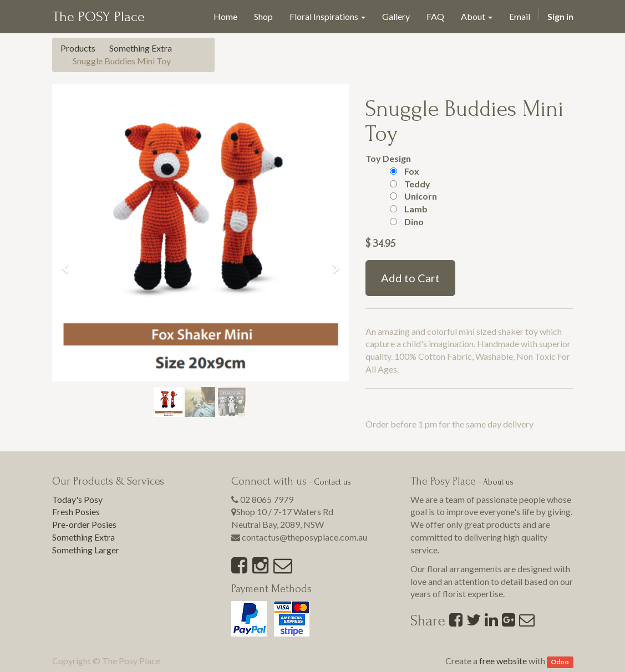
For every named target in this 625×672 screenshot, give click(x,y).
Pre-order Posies (84, 524)
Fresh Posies (76, 511)
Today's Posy (77, 499)
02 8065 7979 (267, 499)
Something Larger (86, 550)
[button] (69, 263)
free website (503, 661)
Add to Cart (410, 278)
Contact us (332, 482)
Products (78, 48)
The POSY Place (98, 17)
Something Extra (141, 48)
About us (498, 482)
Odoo (560, 662)
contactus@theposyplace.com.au (304, 537)
